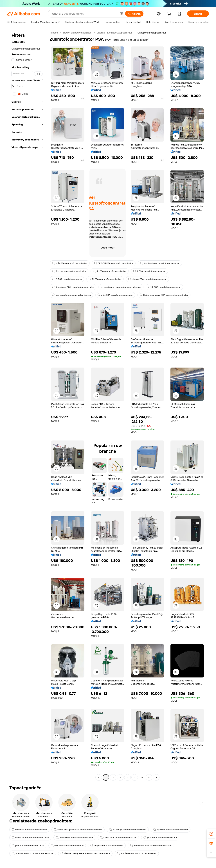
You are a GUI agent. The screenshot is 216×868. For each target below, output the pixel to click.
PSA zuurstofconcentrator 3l (67, 845)
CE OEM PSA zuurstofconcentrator (114, 263)
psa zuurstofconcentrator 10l (160, 838)
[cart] (170, 14)
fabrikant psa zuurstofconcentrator (160, 263)
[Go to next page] (156, 777)
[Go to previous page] (99, 777)
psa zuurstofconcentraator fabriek (71, 295)
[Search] (134, 14)
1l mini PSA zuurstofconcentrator (74, 838)
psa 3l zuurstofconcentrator (28, 845)
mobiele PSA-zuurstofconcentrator (137, 853)
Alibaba (54, 33)
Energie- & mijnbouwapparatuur (114, 33)
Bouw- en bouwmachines (77, 33)
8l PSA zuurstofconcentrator (164, 287)
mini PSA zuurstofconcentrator (115, 295)
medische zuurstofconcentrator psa (121, 287)
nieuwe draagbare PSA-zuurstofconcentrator (85, 853)
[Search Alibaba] (84, 14)
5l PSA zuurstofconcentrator (105, 279)
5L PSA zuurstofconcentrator (110, 271)
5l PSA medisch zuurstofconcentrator (33, 853)
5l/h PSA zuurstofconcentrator (171, 830)
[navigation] (27, 405)
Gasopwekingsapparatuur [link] (152, 33)
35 (149, 777)
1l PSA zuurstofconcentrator (149, 271)
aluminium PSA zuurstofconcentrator (151, 845)
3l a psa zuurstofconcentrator (69, 271)
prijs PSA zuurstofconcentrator (70, 263)
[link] (211, 834)
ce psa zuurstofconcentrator (107, 845)
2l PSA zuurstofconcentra (67, 279)
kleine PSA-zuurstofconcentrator (30, 838)
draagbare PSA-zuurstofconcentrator (73, 287)
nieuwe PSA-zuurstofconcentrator (147, 279)
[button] (121, 14)
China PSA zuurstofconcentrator (118, 838)
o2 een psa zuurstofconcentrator (128, 830)
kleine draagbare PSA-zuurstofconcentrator (164, 295)
